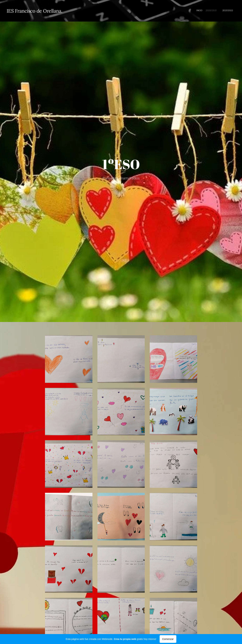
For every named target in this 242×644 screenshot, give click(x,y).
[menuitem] (224, 11)
